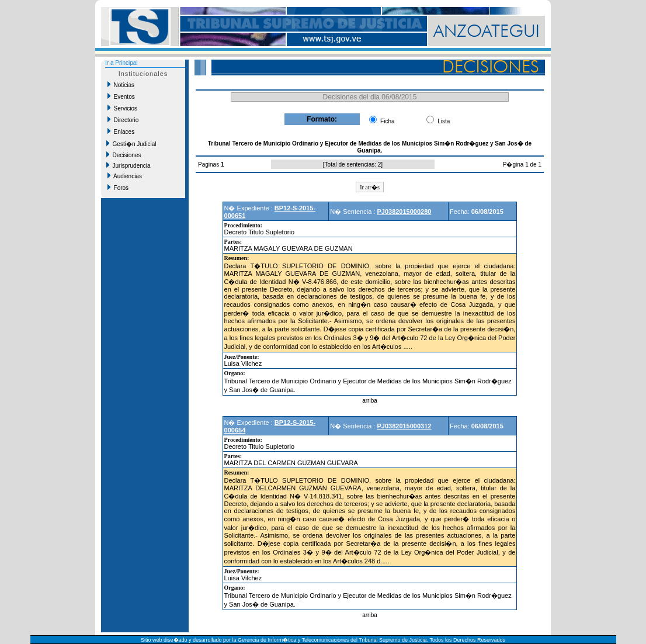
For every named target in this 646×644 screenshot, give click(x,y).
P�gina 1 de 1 (522, 165)
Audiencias (125, 176)
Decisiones (124, 155)
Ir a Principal (121, 63)
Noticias (121, 85)
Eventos (121, 96)
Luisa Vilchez (243, 363)
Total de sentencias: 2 (353, 165)
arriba (370, 401)
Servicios (122, 108)
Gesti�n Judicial (131, 144)
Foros (118, 188)
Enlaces (121, 131)
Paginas (209, 165)
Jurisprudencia (128, 165)
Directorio (123, 120)
